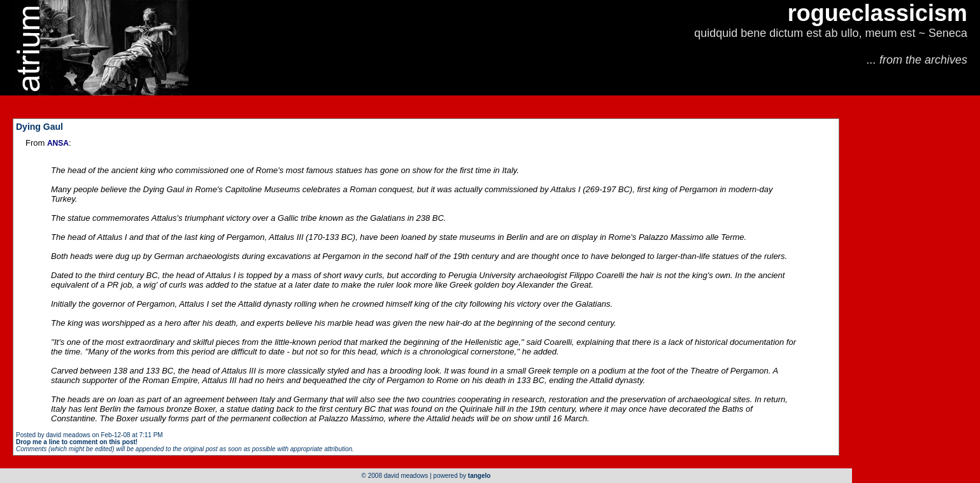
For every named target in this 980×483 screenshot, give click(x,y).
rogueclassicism (877, 13)
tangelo (479, 476)
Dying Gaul (39, 127)
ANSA (58, 143)
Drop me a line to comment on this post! (77, 442)
